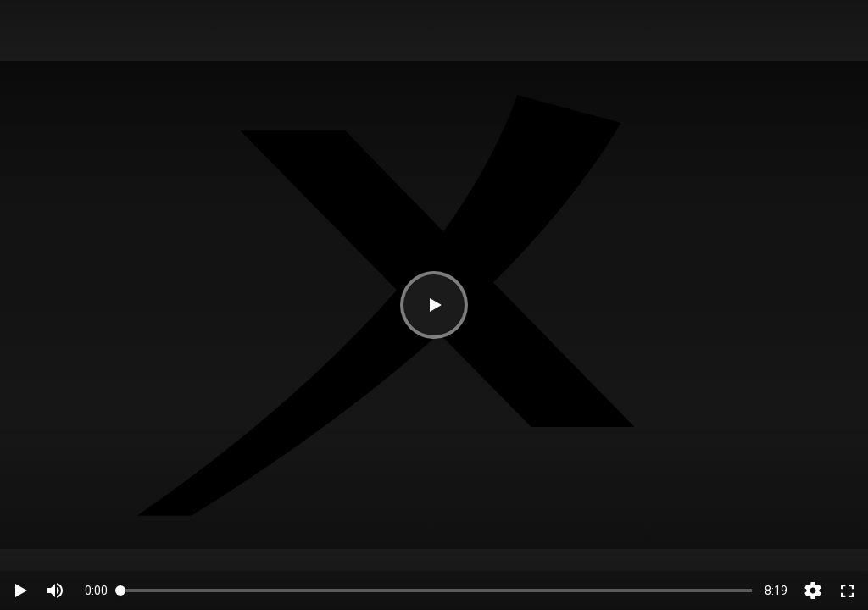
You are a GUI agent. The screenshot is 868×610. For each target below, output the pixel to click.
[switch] (55, 591)
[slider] (436, 590)
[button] (434, 305)
